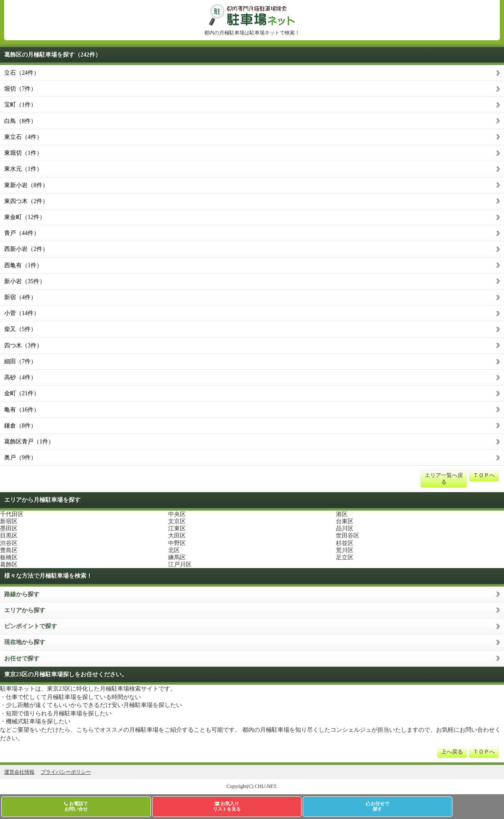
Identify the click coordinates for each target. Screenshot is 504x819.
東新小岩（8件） (26, 185)
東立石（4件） (23, 137)
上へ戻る (452, 752)
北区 (174, 550)
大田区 (177, 536)
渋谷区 (9, 543)
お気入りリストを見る (227, 806)
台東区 (345, 521)
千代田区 (12, 514)
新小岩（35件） (25, 281)
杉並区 (345, 543)
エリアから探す (25, 610)
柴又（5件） (20, 329)
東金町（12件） (25, 217)
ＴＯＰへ (484, 475)
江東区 (177, 528)
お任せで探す (22, 659)
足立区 (345, 557)
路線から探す (22, 594)
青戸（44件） (22, 233)
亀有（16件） (22, 410)
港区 (342, 514)
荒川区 (345, 550)
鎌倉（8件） (20, 426)
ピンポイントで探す (31, 626)
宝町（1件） (20, 105)
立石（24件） (22, 73)
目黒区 (9, 536)
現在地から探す (25, 642)
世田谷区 (348, 536)
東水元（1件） (23, 169)
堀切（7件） (20, 89)
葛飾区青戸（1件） (29, 442)
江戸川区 (180, 565)
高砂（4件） (20, 377)
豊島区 (9, 550)
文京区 (177, 521)
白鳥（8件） (20, 121)
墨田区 (9, 528)
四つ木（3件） (23, 346)
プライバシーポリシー (66, 772)
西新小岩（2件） (26, 249)
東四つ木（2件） (26, 201)
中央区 (177, 514)
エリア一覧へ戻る (444, 479)
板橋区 (9, 557)
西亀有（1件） (23, 265)
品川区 (345, 528)
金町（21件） (22, 393)
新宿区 (9, 521)
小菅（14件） (22, 313)
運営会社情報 (19, 772)
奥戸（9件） (20, 458)
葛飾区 (9, 565)
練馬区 (177, 557)
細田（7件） (20, 361)
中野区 (177, 543)
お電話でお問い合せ (76, 806)
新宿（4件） (20, 297)
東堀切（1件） (23, 153)
